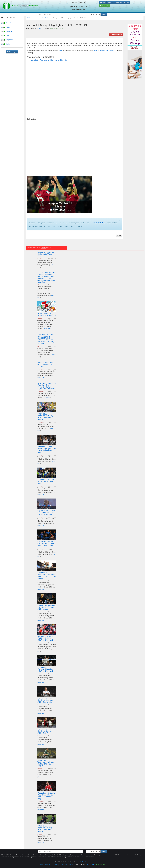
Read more (47, 329)
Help (126, 3)
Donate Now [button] (105, 6)
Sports (43, 248)
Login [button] (103, 3)
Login (65, 865)
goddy (39, 29)
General (6, 23)
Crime (5, 36)
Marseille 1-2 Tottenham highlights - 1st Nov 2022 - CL (49, 60)
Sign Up (71, 865)
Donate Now (101, 865)
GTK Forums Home (34, 18)
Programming (8, 40)
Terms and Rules (45, 865)
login (96, 51)
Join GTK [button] (110, 3)
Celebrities (7, 31)
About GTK (119, 3)
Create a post (12, 52)
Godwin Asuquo (85, 862)
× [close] (120, 220)
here (60, 51)
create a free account (107, 51)
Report (119, 236)
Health (6, 44)
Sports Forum (47, 18)
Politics (6, 27)
